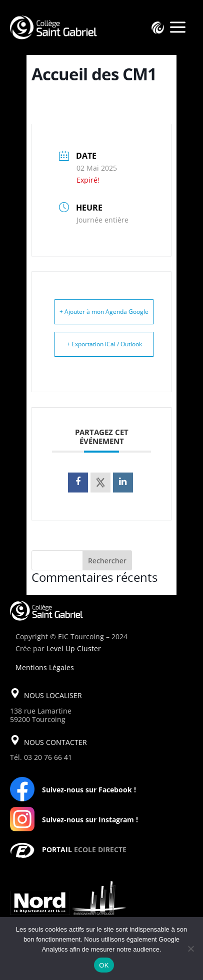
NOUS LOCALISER (53, 695)
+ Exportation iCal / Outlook (104, 344)
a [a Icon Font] (178, 28)
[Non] (190, 949)
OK (104, 965)
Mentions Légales (45, 667)
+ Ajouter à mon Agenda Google (104, 312)
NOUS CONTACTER (55, 742)
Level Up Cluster (74, 648)
